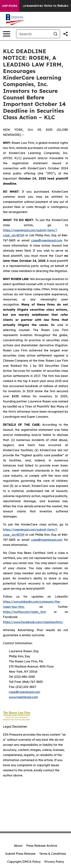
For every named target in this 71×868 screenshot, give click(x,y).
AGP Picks (10, 6)
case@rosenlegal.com (47, 240)
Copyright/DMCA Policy (24, 862)
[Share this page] (66, 34)
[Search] (34, 34)
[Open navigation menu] (7, 34)
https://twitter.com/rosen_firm (24, 612)
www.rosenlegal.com (23, 697)
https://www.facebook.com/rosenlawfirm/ (33, 622)
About (18, 846)
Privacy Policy (54, 862)
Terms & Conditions (53, 854)
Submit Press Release (20, 854)
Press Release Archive (42, 846)
